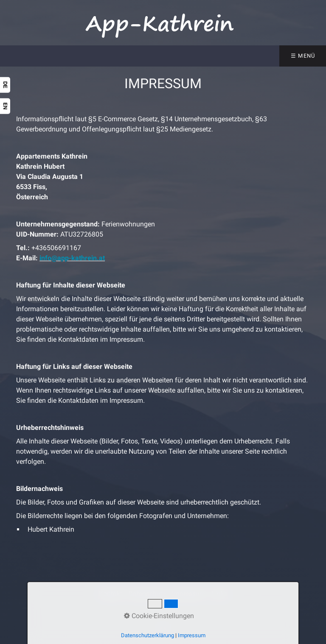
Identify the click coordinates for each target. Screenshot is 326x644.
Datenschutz (147, 594)
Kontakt (111, 594)
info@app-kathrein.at (72, 258)
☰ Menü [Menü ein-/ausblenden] (303, 56)
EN (5, 106)
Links (219, 594)
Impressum (189, 594)
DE (5, 85)
